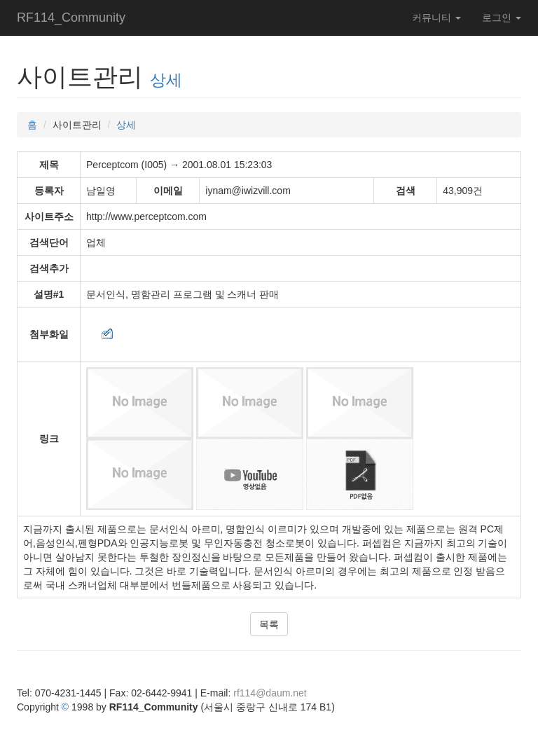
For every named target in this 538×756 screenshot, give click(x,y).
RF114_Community (71, 18)
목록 (269, 624)
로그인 (502, 18)
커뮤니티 (436, 18)
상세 (166, 80)
